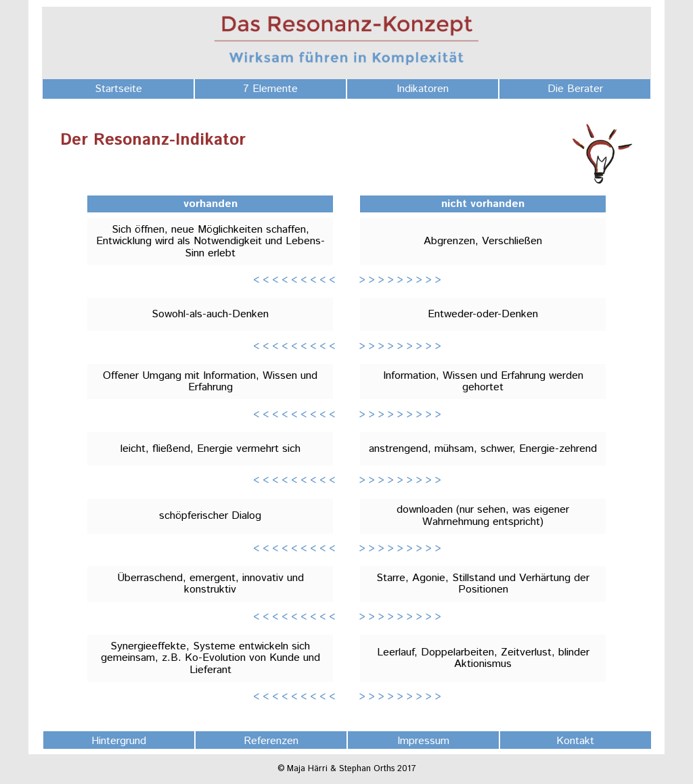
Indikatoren (423, 89)
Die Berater (575, 89)
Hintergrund (119, 741)
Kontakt (575, 741)
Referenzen (271, 741)
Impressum (423, 741)
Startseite (118, 89)
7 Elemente (270, 89)
